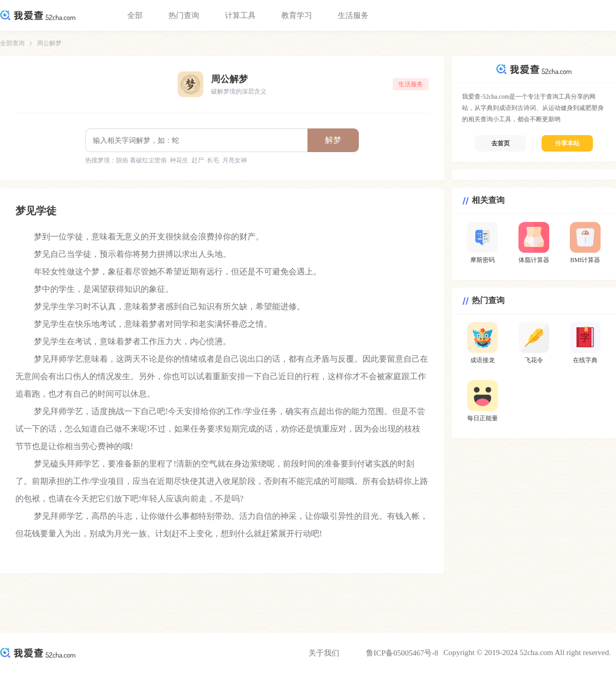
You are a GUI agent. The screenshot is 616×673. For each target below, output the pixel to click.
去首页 (500, 143)
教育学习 (297, 15)
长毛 (213, 160)
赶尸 (198, 160)
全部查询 (12, 43)
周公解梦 (49, 43)
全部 (135, 15)
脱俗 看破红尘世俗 (141, 160)
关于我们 (324, 653)
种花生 (179, 160)
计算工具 (240, 15)
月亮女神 (235, 160)
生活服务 (353, 15)
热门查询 (184, 15)
